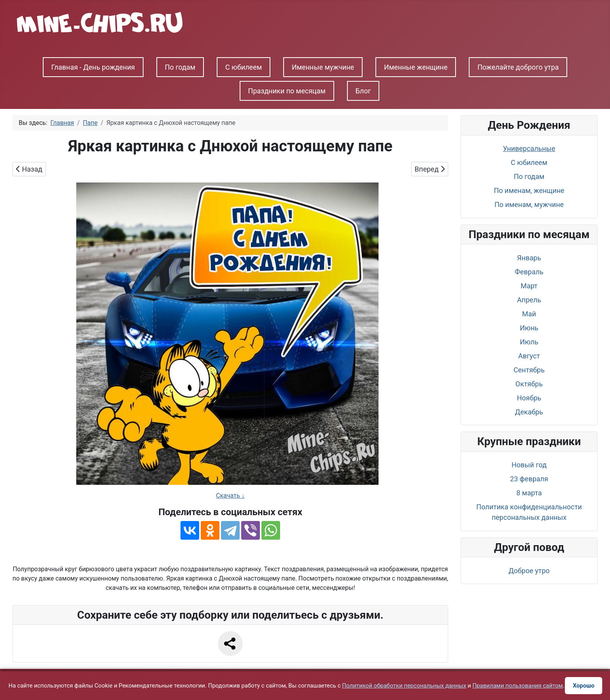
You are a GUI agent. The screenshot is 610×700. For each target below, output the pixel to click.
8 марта (529, 493)
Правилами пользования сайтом (518, 686)
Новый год (529, 465)
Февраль (529, 272)
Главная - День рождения (93, 67)
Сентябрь (529, 370)
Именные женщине (416, 67)
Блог (363, 91)
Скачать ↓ (230, 496)
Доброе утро (529, 571)
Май (529, 314)
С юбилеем (244, 67)
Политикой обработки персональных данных (404, 686)
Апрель (529, 300)
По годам (180, 67)
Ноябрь (529, 398)
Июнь (529, 328)
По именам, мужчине (529, 204)
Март (529, 286)
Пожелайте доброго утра (518, 67)
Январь (529, 258)
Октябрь (529, 384)
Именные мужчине (323, 67)
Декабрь (529, 412)
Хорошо (584, 686)
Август (529, 356)
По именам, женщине (529, 190)
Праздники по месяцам (287, 91)
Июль (529, 342)
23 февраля (529, 479)
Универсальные (529, 148)
